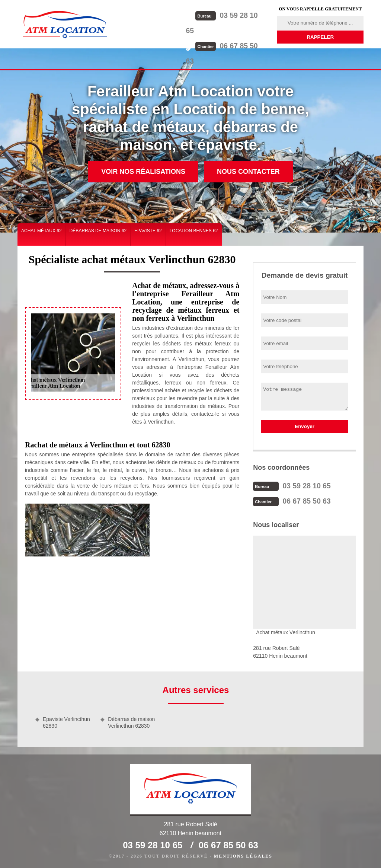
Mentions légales (243, 855)
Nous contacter (248, 172)
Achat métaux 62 (41, 231)
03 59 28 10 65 (232, 15)
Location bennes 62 (194, 231)
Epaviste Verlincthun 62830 (66, 722)
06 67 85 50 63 (232, 30)
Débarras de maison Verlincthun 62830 (131, 722)
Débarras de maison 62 (98, 231)
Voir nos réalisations (143, 172)
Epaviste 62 (148, 231)
